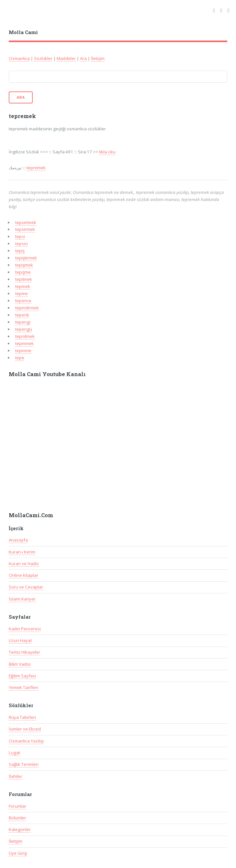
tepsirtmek (26, 222)
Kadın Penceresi (25, 629)
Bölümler (17, 818)
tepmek (23, 286)
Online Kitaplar (23, 575)
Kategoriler (20, 829)
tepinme (23, 351)
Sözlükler (43, 58)
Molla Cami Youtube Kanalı (47, 374)
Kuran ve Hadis (24, 564)
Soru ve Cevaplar (26, 587)
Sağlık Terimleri (24, 764)
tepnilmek (25, 336)
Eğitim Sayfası (22, 676)
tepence (23, 301)
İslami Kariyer (22, 599)
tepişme (23, 272)
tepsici (22, 244)
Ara (83, 58)
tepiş (20, 251)
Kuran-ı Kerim (22, 552)
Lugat (14, 753)
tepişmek (24, 265)
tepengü (24, 329)
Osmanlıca (19, 58)
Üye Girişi (18, 853)
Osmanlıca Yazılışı (26, 741)
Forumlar (17, 806)
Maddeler (66, 58)
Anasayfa (18, 540)
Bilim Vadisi (20, 664)
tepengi (23, 322)
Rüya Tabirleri (22, 717)
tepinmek (24, 343)
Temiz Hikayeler (24, 652)
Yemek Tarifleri (23, 687)
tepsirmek (25, 229)
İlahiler (16, 776)
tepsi (20, 236)
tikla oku (107, 152)
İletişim (98, 58)
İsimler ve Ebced (25, 729)
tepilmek (24, 279)
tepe (20, 358)
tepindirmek (27, 308)
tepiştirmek (26, 258)
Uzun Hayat (20, 640)
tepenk (22, 315)
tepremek (36, 168)
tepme (22, 293)
